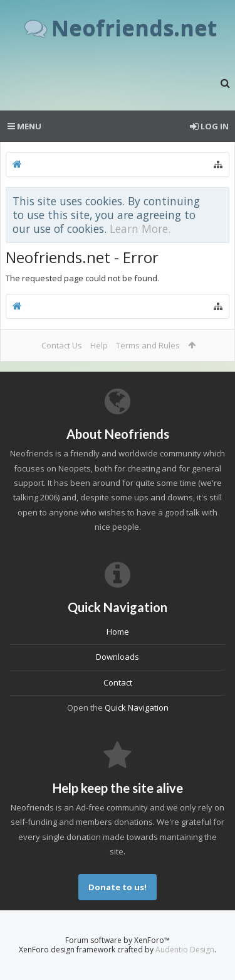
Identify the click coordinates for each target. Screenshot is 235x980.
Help (99, 345)
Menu (24, 126)
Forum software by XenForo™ (118, 940)
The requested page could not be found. (82, 278)
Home (118, 632)
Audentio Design (185, 950)
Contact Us (62, 345)
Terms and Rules (148, 345)
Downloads (118, 657)
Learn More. (140, 229)
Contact (118, 682)
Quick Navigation (137, 708)
